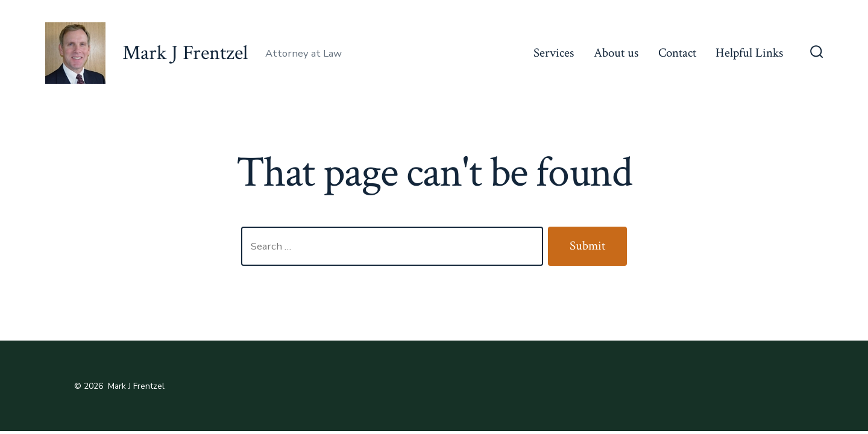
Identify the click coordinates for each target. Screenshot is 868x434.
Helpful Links (749, 53)
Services (554, 53)
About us (616, 53)
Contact (677, 53)
